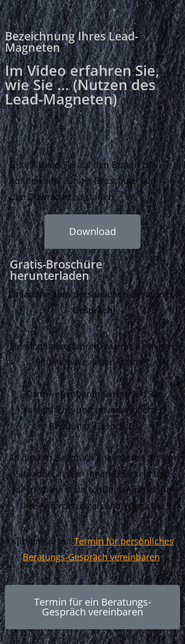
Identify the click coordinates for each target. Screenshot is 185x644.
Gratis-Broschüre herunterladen (56, 270)
